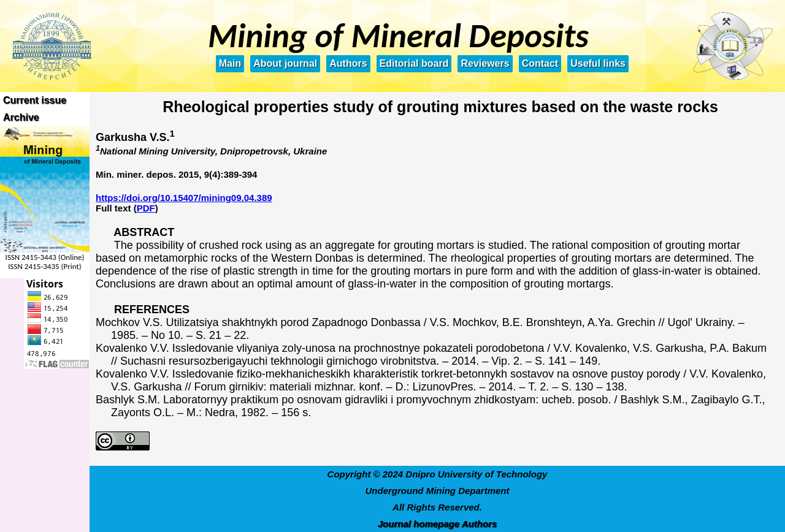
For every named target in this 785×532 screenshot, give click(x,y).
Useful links (598, 63)
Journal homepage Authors (437, 524)
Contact (540, 63)
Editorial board (414, 63)
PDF (146, 208)
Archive (21, 117)
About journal (285, 63)
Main (230, 63)
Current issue (35, 100)
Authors (348, 63)
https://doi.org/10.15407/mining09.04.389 (184, 198)
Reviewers (485, 63)
